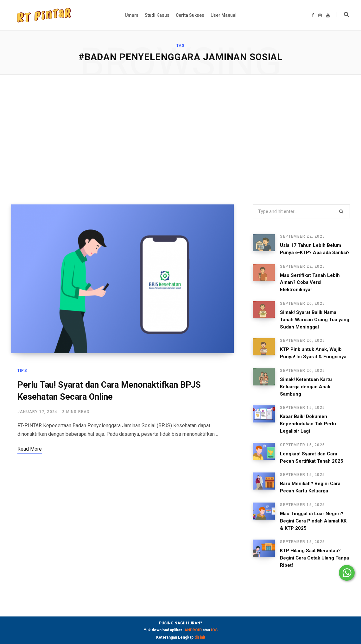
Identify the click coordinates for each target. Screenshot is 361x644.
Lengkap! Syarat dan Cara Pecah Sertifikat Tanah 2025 (312, 457)
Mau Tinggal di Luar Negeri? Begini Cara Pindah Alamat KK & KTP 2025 (313, 521)
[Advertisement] (180, 140)
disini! (200, 637)
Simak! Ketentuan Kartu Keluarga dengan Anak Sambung (306, 387)
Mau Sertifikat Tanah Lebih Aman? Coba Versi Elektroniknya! (310, 283)
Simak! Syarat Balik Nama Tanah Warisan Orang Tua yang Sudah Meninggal (315, 320)
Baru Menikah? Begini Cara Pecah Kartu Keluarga (310, 487)
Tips (22, 371)
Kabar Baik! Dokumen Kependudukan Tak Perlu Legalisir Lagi (308, 424)
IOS (214, 630)
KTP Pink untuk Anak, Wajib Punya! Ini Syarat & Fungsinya (313, 353)
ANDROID (193, 630)
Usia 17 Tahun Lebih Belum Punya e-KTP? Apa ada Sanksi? (315, 249)
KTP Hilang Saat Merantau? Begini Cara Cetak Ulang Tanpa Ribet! (314, 558)
